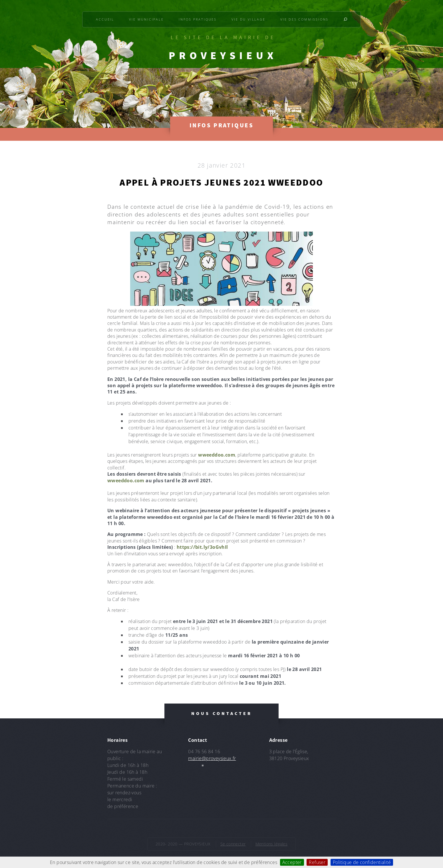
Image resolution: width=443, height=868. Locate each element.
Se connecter (233, 844)
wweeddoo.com (217, 455)
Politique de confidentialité (362, 862)
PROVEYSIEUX (223, 55)
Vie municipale (146, 19)
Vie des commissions (304, 19)
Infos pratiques (198, 19)
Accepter (292, 862)
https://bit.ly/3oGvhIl (202, 547)
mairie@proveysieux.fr (212, 758)
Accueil (105, 19)
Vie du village (248, 19)
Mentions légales (271, 844)
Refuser (317, 862)
